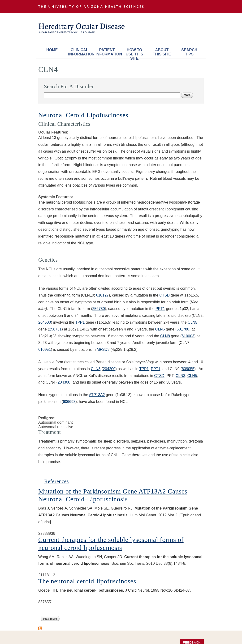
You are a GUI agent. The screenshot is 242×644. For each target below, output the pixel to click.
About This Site (162, 52)
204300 (64, 382)
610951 (45, 349)
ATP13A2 (97, 395)
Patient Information (108, 52)
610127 (102, 295)
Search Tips (189, 52)
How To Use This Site (134, 53)
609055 (188, 369)
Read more (51, 619)
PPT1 (160, 309)
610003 (188, 336)
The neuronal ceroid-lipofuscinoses (87, 581)
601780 (183, 329)
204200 (109, 369)
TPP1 (80, 322)
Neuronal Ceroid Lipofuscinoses (83, 115)
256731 (55, 329)
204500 (45, 322)
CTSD (164, 295)
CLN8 (165, 336)
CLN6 (160, 329)
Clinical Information (81, 52)
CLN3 (96, 369)
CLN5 (192, 322)
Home (52, 50)
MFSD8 (103, 349)
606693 (69, 402)
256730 (98, 309)
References (56, 481)
